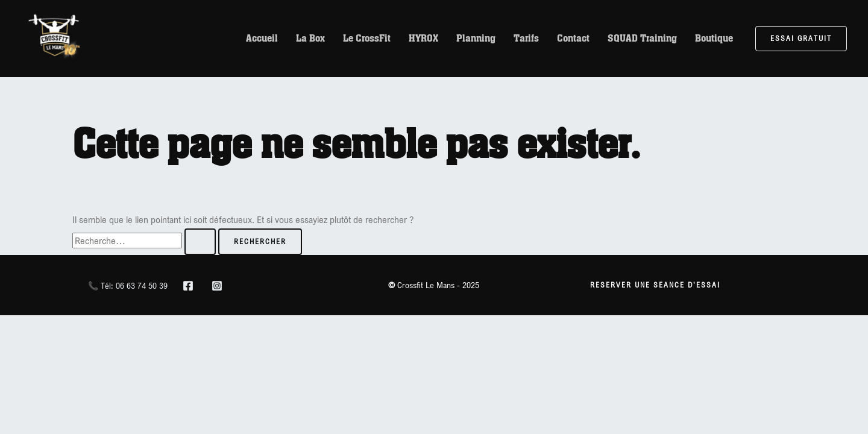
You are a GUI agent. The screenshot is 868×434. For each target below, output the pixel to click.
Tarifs (526, 38)
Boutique (714, 38)
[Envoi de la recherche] (200, 242)
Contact (573, 38)
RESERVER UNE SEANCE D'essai (655, 285)
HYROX (423, 38)
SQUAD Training (642, 38)
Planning (476, 38)
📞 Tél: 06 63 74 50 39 (128, 285)
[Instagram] (217, 286)
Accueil (262, 38)
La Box (310, 38)
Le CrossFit (367, 38)
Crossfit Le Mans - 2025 (434, 285)
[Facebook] (188, 286)
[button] (801, 39)
